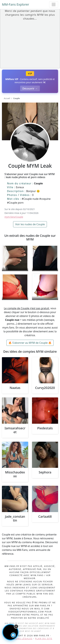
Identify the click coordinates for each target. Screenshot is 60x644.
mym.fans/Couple (14, 217)
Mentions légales (20, 639)
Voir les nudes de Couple (30, 224)
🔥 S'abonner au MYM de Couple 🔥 (30, 343)
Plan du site (44, 639)
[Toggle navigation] (54, 4)
